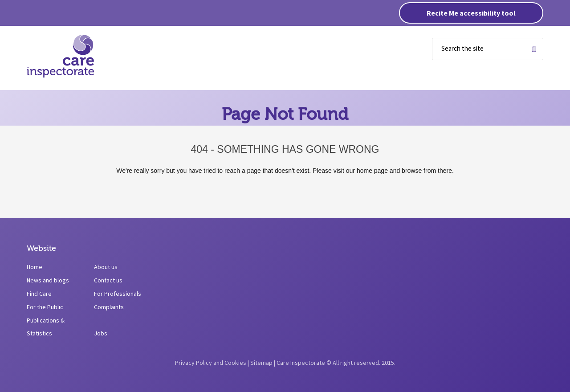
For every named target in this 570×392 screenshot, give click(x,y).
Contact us (108, 280)
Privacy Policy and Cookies (211, 363)
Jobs (101, 333)
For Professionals (118, 294)
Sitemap (261, 363)
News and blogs (48, 280)
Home (35, 267)
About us (106, 267)
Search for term (534, 49)
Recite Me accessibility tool (471, 13)
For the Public (45, 307)
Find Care (39, 294)
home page (372, 171)
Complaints (109, 307)
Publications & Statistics (46, 327)
